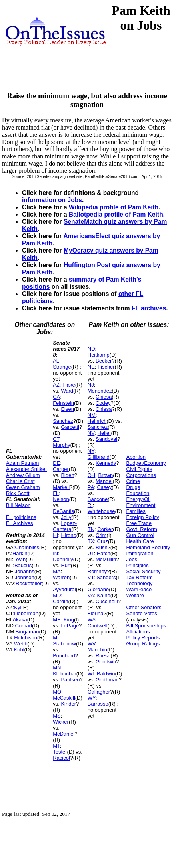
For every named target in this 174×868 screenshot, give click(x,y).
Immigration (140, 553)
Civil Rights (139, 469)
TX (91, 541)
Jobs (131, 559)
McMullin (106, 559)
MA (57, 571)
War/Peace (139, 589)
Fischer (106, 367)
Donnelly (63, 559)
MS (57, 716)
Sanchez (63, 421)
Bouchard (64, 656)
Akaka (20, 620)
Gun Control (140, 535)
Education (138, 493)
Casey (104, 487)
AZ (56, 385)
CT (56, 439)
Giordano (98, 589)
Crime (133, 481)
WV (92, 644)
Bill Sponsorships (146, 626)
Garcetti (70, 427)
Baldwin (106, 674)
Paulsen (70, 680)
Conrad (23, 626)
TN (91, 529)
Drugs (133, 487)
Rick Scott (18, 493)
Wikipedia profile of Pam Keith (114, 207)
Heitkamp (99, 355)
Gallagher (99, 692)
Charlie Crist (20, 481)
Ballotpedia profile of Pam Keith (116, 214)
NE (91, 367)
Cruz (103, 541)
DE (56, 463)
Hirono (68, 535)
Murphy (61, 445)
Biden (67, 475)
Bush (102, 547)
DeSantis (63, 511)
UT (91, 553)
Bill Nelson (18, 505)
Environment (141, 505)
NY (91, 451)
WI (91, 674)
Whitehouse (101, 511)
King (69, 620)
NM (92, 415)
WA (92, 620)
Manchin (97, 650)
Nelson (61, 499)
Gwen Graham (23, 487)
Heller (104, 433)
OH (92, 475)
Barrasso (98, 704)
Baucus (23, 565)
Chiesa (104, 397)
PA (91, 487)
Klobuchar (65, 674)
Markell (61, 487)
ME (57, 620)
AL (56, 361)
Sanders (106, 577)
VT (91, 577)
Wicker (61, 722)
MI (56, 638)
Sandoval (106, 439)
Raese (103, 656)
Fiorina (96, 613)
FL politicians (21, 517)
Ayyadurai (64, 589)
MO (57, 692)
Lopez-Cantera (65, 526)
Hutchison (26, 638)
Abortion (136, 457)
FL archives (149, 308)
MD (57, 595)
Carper (61, 469)
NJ (91, 385)
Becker (104, 361)
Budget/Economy (146, 463)
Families (136, 511)
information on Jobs (52, 200)
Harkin (20, 553)
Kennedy (106, 463)
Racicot (61, 758)
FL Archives (19, 523)
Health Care (140, 541)
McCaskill (64, 698)
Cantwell (98, 626)
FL (56, 493)
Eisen (67, 409)
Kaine (103, 595)
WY (92, 698)
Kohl (19, 650)
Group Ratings (143, 644)
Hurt (66, 565)
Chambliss (27, 547)
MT (56, 746)
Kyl (18, 607)
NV (91, 433)
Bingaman (27, 632)
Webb (21, 644)
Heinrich (97, 421)
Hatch (104, 553)
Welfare (135, 595)
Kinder (68, 704)
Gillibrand (99, 457)
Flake (69, 385)
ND (91, 349)
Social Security (143, 571)
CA (56, 397)
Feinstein (63, 403)
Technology (139, 583)
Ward (67, 391)
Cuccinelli (107, 601)
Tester (60, 752)
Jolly (66, 517)
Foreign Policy (142, 517)
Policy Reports (143, 638)
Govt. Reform (141, 529)
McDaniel (64, 734)
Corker (105, 529)
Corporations (141, 475)
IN (55, 553)
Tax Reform (139, 577)
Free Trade (139, 523)
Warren (61, 577)
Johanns (25, 571)
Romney (97, 571)
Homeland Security (148, 547)
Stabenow (64, 644)
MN (57, 668)
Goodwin (106, 662)
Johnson (25, 577)
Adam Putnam (22, 463)
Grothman (107, 680)
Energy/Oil (138, 499)
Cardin (60, 601)
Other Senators (144, 607)
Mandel (104, 481)
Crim (101, 535)
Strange (62, 367)
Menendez (100, 391)
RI (90, 505)
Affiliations (138, 632)
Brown (105, 475)
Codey (103, 403)
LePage (70, 626)
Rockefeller (29, 583)
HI (55, 535)
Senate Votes (141, 613)
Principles (137, 565)
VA (91, 595)
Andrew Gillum (23, 475)
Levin (19, 559)
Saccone (98, 499)
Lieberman (26, 613)
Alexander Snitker (27, 469)
